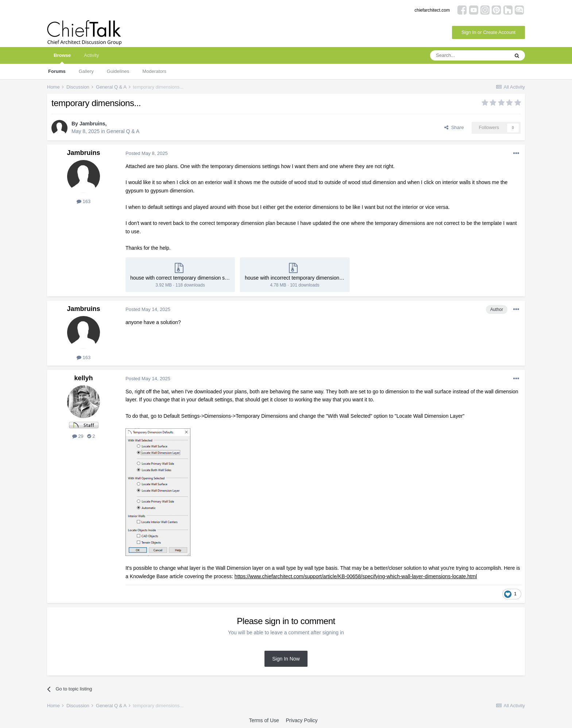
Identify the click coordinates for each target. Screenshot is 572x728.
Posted (147, 153)
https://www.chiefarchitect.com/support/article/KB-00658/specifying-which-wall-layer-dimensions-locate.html (356, 576)
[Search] (469, 55)
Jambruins (92, 124)
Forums (57, 71)
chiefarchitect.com (432, 10)
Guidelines (118, 71)
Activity (91, 55)
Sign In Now (286, 659)
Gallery (86, 71)
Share (454, 127)
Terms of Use (264, 720)
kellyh (83, 378)
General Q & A (123, 131)
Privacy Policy (302, 720)
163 (84, 201)
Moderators (154, 71)
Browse (62, 58)
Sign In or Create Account (488, 32)
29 (78, 436)
